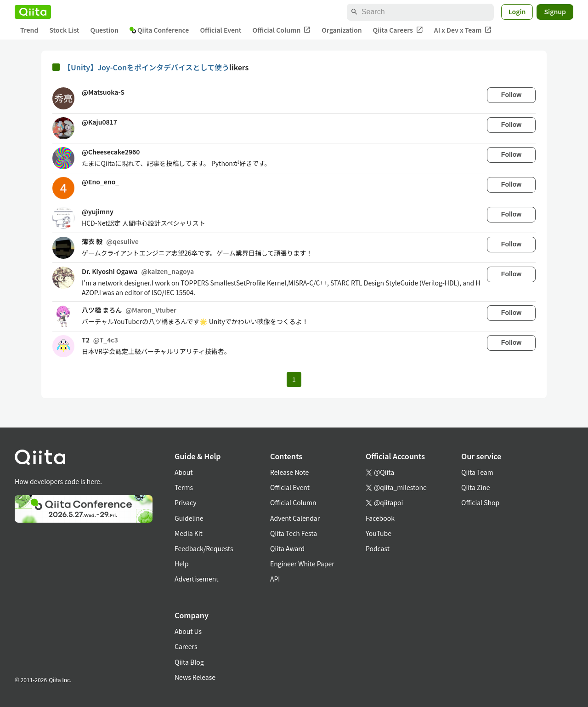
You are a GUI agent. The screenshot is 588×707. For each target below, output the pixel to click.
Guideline (189, 518)
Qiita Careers (398, 30)
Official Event (220, 30)
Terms (184, 487)
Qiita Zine (476, 487)
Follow (511, 95)
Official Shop (480, 502)
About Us (188, 631)
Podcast (378, 548)
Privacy (185, 502)
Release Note (289, 472)
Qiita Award (287, 548)
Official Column (282, 30)
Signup (555, 11)
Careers (186, 646)
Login (517, 11)
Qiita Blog (189, 662)
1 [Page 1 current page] (294, 379)
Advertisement (197, 579)
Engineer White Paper (302, 564)
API (275, 579)
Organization (342, 30)
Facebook (380, 518)
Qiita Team (477, 472)
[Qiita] (33, 12)
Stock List (64, 30)
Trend (29, 30)
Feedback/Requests (204, 548)
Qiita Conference (159, 30)
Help (182, 564)
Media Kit (189, 533)
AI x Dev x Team (463, 30)
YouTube (379, 533)
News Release (195, 677)
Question (105, 30)
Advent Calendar (295, 518)
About (184, 472)
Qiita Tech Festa (294, 533)
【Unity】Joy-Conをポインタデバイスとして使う (146, 67)
